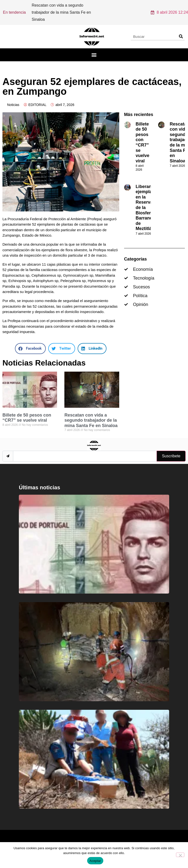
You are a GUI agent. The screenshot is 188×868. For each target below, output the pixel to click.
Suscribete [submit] (171, 449)
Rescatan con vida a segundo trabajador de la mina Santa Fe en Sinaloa (91, 414)
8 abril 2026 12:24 (169, 9)
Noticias (13, 98)
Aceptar (95, 861)
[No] (180, 855)
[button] (94, 48)
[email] (85, 450)
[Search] (181, 30)
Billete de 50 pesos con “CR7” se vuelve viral (27, 411)
